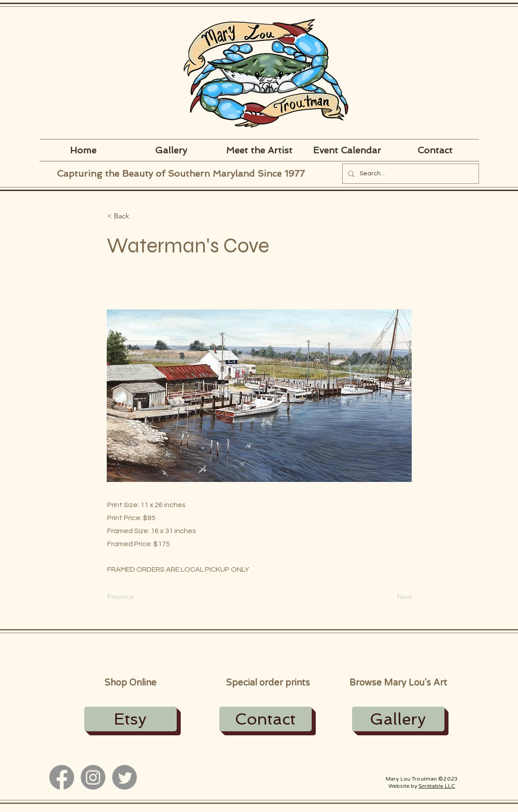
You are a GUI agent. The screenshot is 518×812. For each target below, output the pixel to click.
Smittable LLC (437, 786)
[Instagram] (93, 777)
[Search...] (410, 174)
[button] (137, 216)
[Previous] (137, 597)
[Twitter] (124, 777)
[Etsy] (131, 719)
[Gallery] (398, 719)
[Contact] (266, 719)
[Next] (390, 597)
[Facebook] (62, 777)
